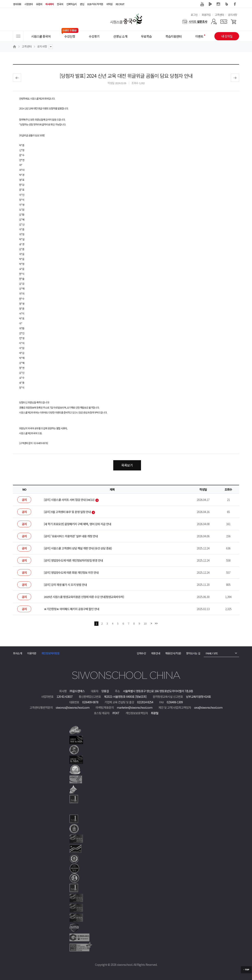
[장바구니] (234, 22)
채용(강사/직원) (173, 653)
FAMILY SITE (212, 653)
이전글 (17, 78)
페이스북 (235, 4)
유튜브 (202, 4)
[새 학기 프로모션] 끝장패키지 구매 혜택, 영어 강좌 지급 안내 (77, 524)
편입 (82, 4)
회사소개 (17, 653)
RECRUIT (120, 4)
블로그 (227, 4)
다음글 (235, 78)
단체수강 (141, 653)
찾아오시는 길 (193, 653)
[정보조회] (141, 697)
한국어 (60, 4)
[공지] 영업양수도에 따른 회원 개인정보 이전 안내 (71, 572)
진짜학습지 (72, 4)
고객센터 (219, 15)
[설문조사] (195, 22)
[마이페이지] (214, 22)
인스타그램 (218, 4)
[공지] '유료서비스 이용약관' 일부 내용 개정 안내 (71, 536)
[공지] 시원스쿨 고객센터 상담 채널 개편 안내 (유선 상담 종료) (78, 548)
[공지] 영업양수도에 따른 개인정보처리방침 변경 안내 (73, 560)
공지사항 (232, 15)
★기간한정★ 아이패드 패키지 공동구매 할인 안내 (71, 609)
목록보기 (127, 465)
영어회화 (17, 4)
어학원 (109, 4)
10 (145, 623)
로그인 (194, 15)
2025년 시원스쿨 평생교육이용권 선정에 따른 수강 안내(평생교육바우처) (84, 597)
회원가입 (206, 15)
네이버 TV (210, 4)
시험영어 (29, 4)
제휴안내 (156, 653)
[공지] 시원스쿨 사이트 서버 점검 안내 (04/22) (71, 500)
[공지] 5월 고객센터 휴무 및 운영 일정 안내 (69, 512)
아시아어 (50, 4)
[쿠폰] (224, 22)
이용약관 (32, 653)
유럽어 (39, 4)
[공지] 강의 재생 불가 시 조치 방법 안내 (65, 585)
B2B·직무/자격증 (95, 4)
